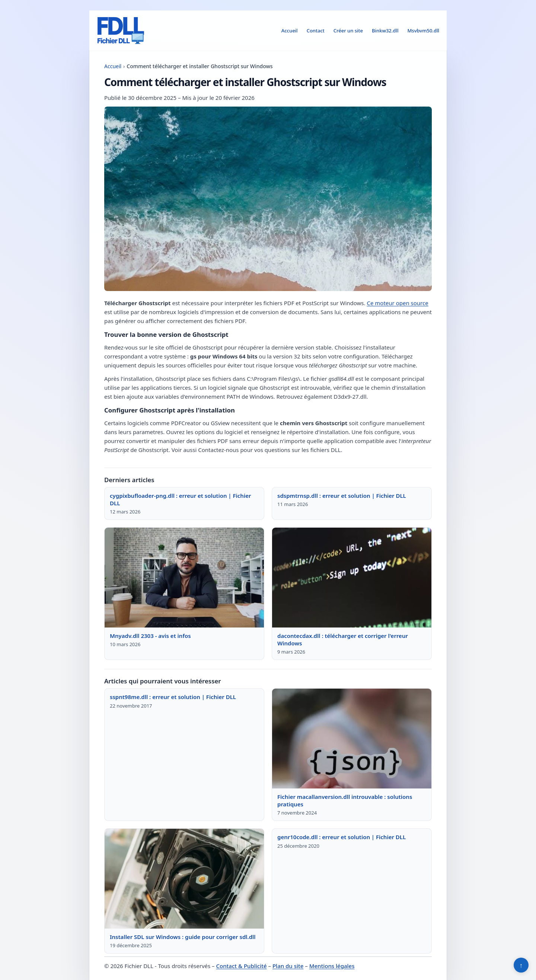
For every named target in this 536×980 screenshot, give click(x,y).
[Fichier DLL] (121, 31)
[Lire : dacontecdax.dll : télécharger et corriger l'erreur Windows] (352, 578)
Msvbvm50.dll (423, 31)
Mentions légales (332, 966)
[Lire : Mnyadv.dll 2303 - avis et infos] (184, 578)
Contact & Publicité (242, 966)
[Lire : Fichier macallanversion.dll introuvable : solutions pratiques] (352, 739)
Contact (316, 31)
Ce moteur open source (397, 303)
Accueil (290, 31)
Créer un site (348, 31)
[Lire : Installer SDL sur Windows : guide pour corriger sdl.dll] (184, 879)
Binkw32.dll (385, 31)
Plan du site (288, 966)
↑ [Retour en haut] (521, 965)
